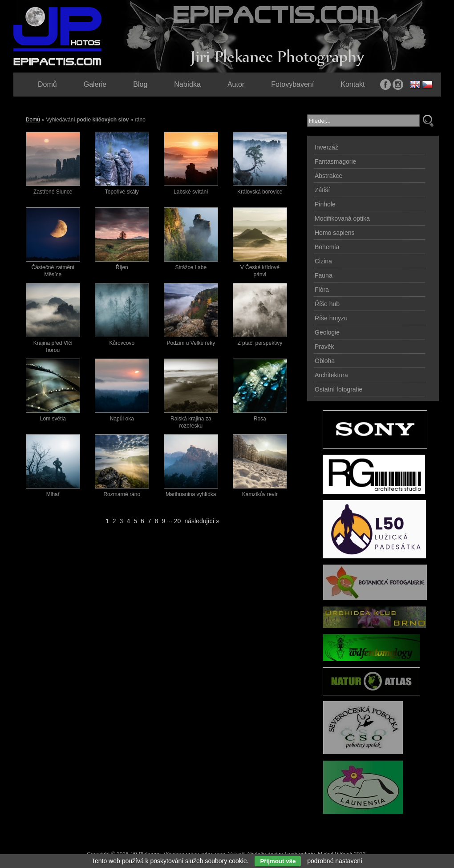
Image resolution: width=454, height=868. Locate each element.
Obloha (325, 361)
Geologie (327, 332)
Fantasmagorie (335, 161)
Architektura (331, 375)
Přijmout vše (278, 861)
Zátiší (322, 190)
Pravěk (324, 347)
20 (178, 521)
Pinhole (325, 204)
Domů (33, 120)
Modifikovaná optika (342, 218)
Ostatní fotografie (338, 389)
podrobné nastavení (335, 861)
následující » (202, 521)
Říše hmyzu (331, 318)
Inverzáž (326, 147)
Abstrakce (328, 176)
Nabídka (187, 84)
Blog (140, 84)
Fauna (324, 275)
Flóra (322, 290)
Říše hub (327, 304)
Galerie (95, 84)
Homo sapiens (335, 233)
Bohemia (327, 247)
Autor (236, 84)
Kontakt (353, 84)
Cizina (323, 261)
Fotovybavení (292, 84)
